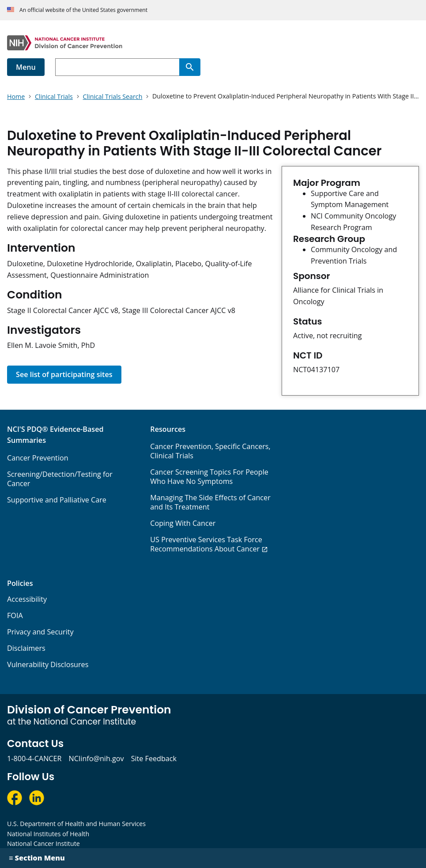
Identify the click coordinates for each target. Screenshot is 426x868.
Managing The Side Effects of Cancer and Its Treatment (210, 502)
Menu (26, 67)
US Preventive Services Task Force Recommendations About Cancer (206, 544)
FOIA (15, 615)
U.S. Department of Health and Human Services (76, 824)
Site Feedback (154, 759)
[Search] (190, 67)
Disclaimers (26, 648)
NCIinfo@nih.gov (96, 759)
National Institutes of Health (48, 834)
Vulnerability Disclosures (48, 664)
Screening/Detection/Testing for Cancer (60, 479)
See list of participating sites (64, 374)
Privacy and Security (40, 632)
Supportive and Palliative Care (57, 500)
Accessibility (27, 599)
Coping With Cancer (183, 523)
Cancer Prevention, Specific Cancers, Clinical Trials (210, 451)
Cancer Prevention (38, 458)
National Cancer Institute (43, 843)
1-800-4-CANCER (34, 759)
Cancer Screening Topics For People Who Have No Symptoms (209, 477)
